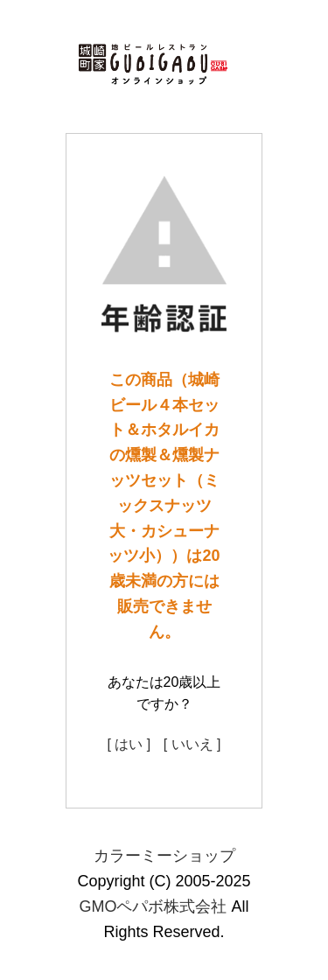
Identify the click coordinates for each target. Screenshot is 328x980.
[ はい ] (129, 744)
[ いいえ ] (192, 744)
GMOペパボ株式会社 (153, 906)
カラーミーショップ (164, 856)
